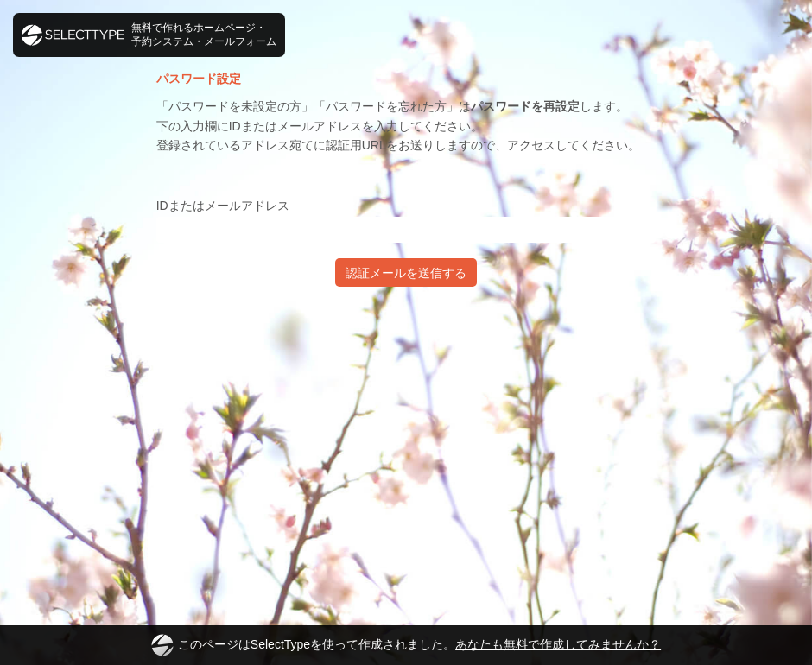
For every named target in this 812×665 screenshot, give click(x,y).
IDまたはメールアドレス (223, 206)
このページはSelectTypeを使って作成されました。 (406, 645)
